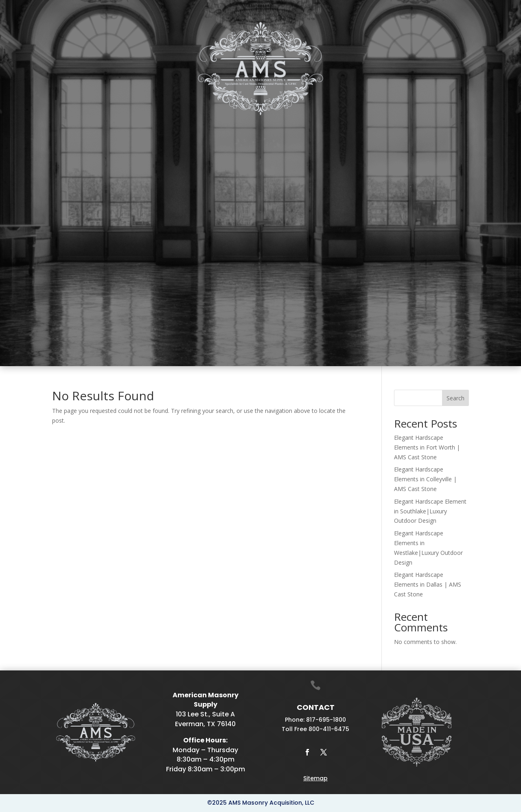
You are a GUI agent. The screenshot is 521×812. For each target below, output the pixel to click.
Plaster (155, 126)
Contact (451, 126)
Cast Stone (109, 126)
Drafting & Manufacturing (278, 126)
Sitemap (315, 778)
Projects (408, 126)
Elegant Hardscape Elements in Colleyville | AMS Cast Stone (425, 479)
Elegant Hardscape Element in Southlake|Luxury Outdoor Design (430, 511)
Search (455, 398)
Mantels (194, 126)
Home (57, 126)
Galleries (357, 126)
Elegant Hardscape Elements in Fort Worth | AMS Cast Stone (427, 447)
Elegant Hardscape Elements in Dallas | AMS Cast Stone (428, 584)
